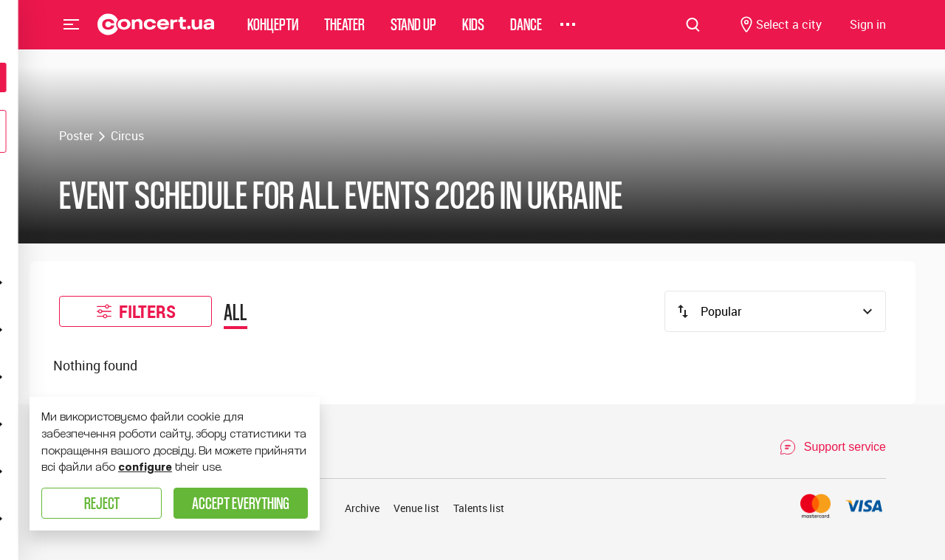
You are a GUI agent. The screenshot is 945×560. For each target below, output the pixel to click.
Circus (127, 136)
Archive (362, 508)
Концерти (273, 33)
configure (145, 467)
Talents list (479, 508)
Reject (102, 503)
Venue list (416, 508)
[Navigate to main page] (156, 33)
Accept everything (241, 503)
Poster (76, 136)
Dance (526, 33)
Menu (72, 32)
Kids (473, 33)
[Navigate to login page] (868, 34)
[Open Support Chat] (832, 447)
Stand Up (413, 33)
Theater (344, 33)
